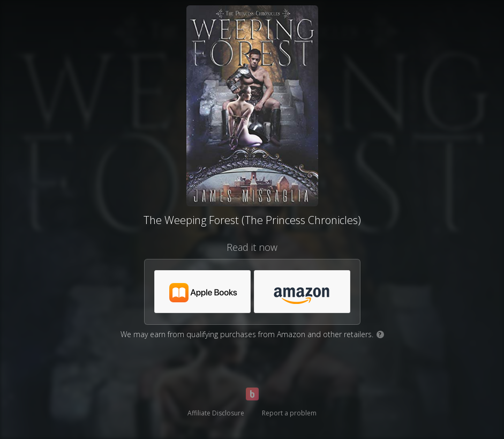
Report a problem (289, 413)
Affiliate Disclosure (216, 413)
